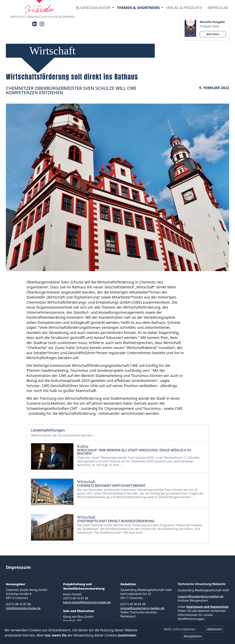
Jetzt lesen (213, 34)
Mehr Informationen (180, 629)
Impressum (218, 8)
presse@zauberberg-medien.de (142, 608)
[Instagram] (42, 24)
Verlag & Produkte (184, 8)
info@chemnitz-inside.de (23, 608)
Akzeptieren (193, 636)
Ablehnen (215, 629)
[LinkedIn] (35, 24)
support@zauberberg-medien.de (201, 596)
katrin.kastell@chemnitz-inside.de (87, 602)
